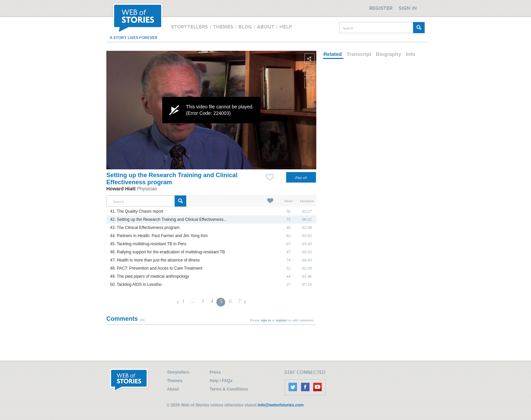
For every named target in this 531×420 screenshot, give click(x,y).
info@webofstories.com (281, 405)
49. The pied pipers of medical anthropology (150, 276)
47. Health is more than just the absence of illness (155, 260)
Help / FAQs (221, 381)
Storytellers (178, 372)
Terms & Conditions (229, 389)
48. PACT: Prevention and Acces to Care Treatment (156, 268)
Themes (175, 381)
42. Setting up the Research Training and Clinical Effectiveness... (168, 219)
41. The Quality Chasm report (137, 211)
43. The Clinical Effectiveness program (145, 228)
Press (215, 372)
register (282, 320)
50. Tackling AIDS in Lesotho (136, 285)
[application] (211, 110)
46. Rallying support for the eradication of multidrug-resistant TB (167, 252)
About (173, 389)
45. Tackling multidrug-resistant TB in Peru (148, 244)
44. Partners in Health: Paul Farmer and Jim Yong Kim (159, 236)
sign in (266, 320)
